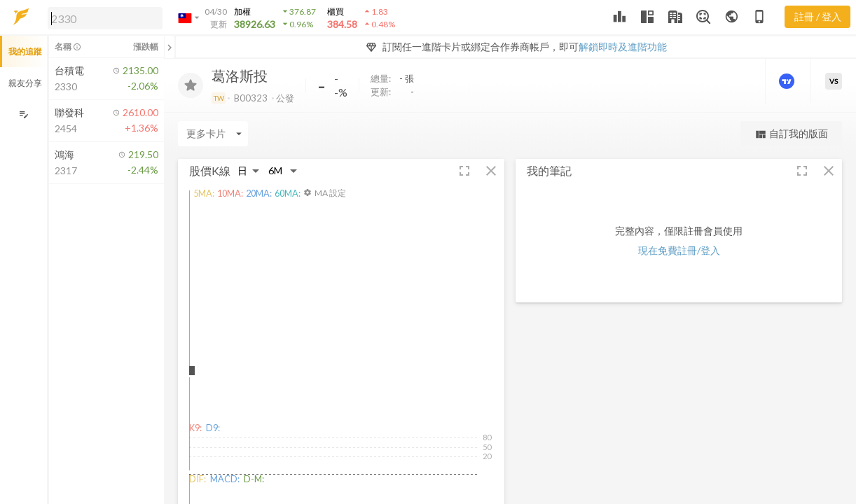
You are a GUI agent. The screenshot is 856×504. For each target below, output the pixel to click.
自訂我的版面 (791, 134)
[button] (102, 17)
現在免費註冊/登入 (679, 250)
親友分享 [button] (25, 83)
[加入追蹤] (191, 85)
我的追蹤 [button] (25, 51)
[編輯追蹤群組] (23, 114)
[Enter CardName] (213, 134)
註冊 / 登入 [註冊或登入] (818, 16)
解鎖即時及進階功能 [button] (623, 47)
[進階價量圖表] (788, 81)
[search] (105, 18)
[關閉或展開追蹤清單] (170, 47)
